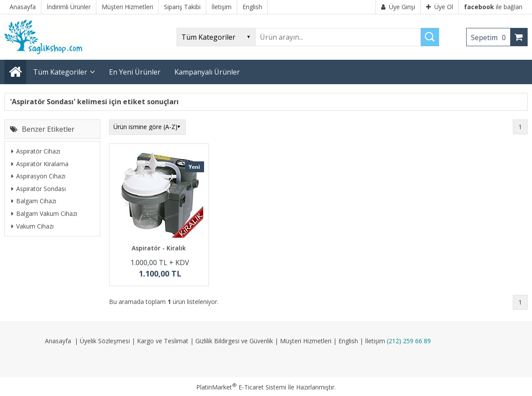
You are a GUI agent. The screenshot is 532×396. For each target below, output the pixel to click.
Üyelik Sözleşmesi (105, 341)
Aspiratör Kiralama (40, 164)
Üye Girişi (398, 7)
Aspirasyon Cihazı (38, 176)
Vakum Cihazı (32, 226)
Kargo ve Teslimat (163, 341)
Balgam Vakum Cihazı (44, 213)
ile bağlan (493, 7)
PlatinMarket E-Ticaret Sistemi (241, 387)
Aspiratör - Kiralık (159, 248)
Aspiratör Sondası (39, 189)
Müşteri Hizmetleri (306, 341)
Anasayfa (58, 341)
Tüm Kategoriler (60, 72)
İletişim (375, 341)
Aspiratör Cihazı (36, 151)
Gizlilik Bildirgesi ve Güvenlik (234, 341)
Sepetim (491, 38)
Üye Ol (440, 7)
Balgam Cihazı (34, 201)
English (348, 341)
